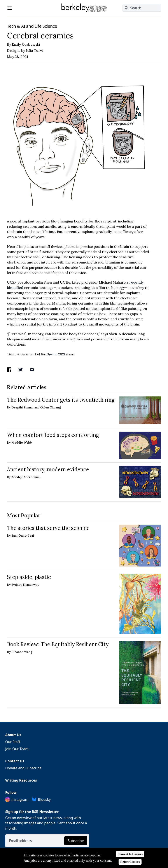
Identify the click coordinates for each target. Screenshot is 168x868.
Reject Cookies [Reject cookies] (130, 862)
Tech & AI (16, 26)
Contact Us (15, 761)
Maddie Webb (22, 443)
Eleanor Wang (22, 652)
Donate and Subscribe (23, 768)
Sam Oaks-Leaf (23, 536)
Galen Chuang (51, 407)
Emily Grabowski (26, 44)
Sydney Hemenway (25, 585)
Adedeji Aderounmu (26, 477)
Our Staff (13, 742)
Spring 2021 (56, 354)
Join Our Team (17, 749)
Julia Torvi (34, 50)
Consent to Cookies (130, 854)
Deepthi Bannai (22, 407)
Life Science (46, 26)
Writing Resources (21, 780)
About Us (13, 735)
